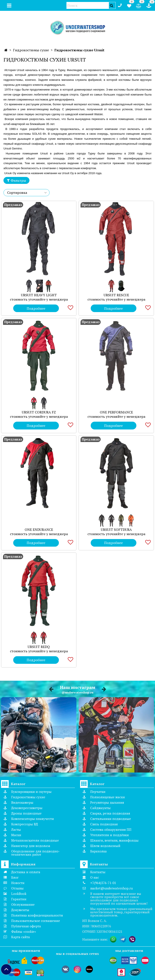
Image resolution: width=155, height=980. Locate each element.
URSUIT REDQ (39, 647)
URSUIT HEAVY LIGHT (39, 295)
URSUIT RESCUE (116, 295)
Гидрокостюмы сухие (31, 50)
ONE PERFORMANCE (116, 412)
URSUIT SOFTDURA (116, 530)
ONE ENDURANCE (39, 530)
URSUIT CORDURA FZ (39, 412)
